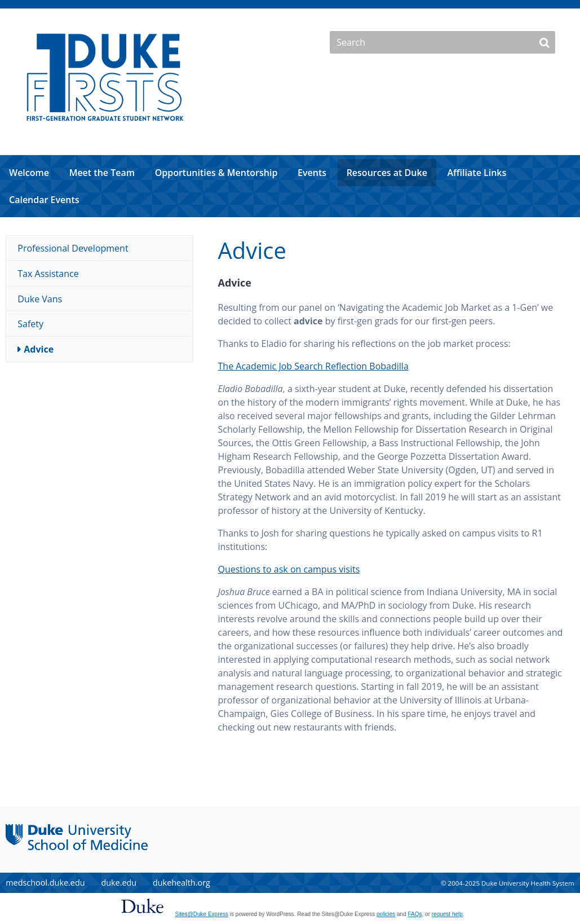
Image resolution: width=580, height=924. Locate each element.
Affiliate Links (477, 173)
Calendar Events (44, 200)
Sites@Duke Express (202, 914)
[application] (290, 186)
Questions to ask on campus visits (289, 569)
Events (312, 173)
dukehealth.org (181, 883)
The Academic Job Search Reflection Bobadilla (313, 366)
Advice (39, 349)
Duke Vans (40, 299)
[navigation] (290, 186)
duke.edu (119, 883)
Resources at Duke (387, 173)
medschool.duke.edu (45, 883)
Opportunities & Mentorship (216, 173)
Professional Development (73, 248)
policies (386, 914)
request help (447, 914)
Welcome (29, 173)
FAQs (415, 914)
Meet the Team (102, 173)
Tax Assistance (48, 274)
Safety (30, 324)
